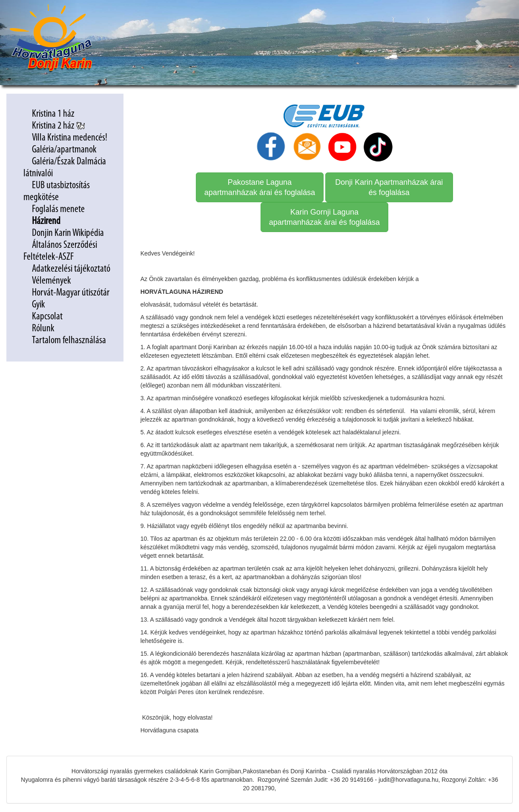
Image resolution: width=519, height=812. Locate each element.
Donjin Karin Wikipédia (68, 233)
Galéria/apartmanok (65, 150)
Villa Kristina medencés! (70, 138)
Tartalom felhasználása (69, 341)
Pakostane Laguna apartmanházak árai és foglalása (260, 187)
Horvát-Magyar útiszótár (71, 293)
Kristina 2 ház (58, 126)
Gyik (39, 305)
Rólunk (43, 329)
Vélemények (52, 281)
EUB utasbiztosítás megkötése (57, 192)
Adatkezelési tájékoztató (72, 269)
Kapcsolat (47, 317)
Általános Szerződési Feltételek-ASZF (60, 251)
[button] (480, 43)
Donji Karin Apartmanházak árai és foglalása (389, 187)
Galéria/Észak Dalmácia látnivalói (65, 168)
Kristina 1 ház (53, 114)
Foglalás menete (58, 209)
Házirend (47, 221)
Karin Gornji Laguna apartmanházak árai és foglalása (324, 217)
